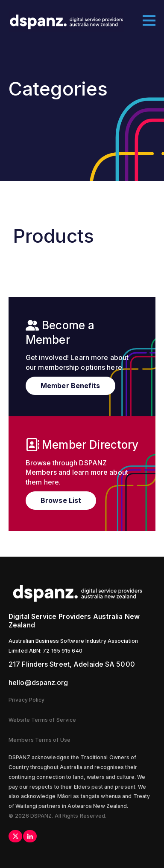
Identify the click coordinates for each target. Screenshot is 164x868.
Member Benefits (70, 386)
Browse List (61, 500)
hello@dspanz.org (38, 682)
